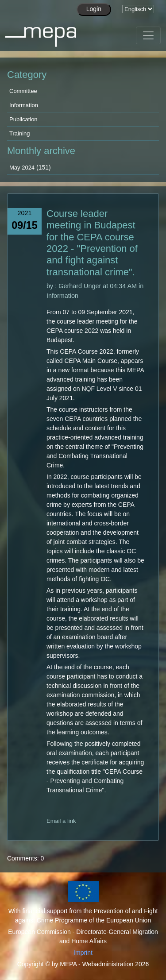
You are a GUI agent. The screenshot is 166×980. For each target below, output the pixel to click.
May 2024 (22, 168)
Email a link (61, 821)
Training (19, 133)
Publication (23, 119)
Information (24, 105)
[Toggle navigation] (148, 35)
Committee (23, 91)
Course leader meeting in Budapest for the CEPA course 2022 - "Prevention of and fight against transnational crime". (92, 243)
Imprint (83, 953)
